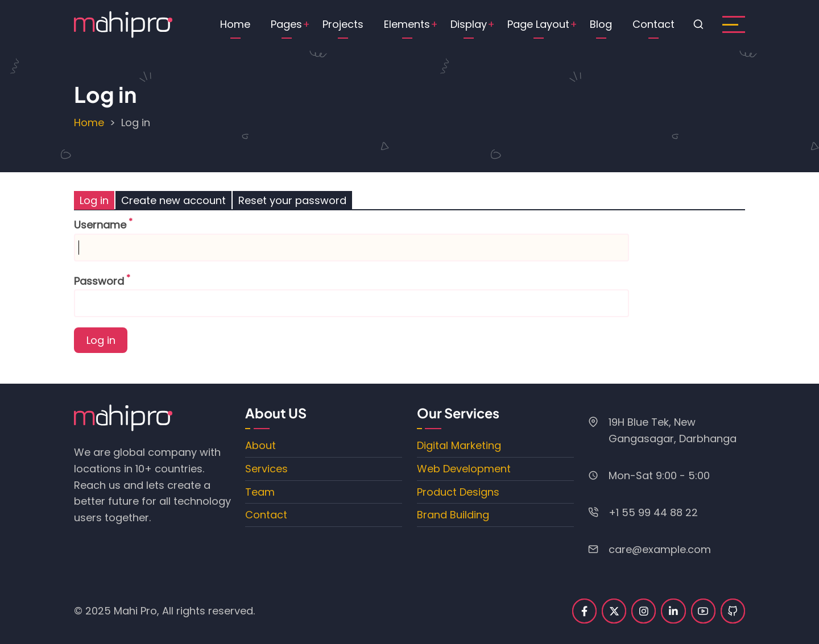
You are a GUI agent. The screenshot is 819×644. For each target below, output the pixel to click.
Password (99, 281)
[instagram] (644, 611)
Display (469, 24)
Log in (97, 201)
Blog (601, 24)
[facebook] (584, 611)
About (260, 445)
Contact (653, 24)
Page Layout (538, 24)
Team (260, 492)
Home (235, 24)
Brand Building (453, 515)
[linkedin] (673, 611)
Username (100, 225)
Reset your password (292, 200)
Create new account (173, 200)
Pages (286, 24)
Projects (343, 24)
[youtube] (703, 611)
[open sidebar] (734, 24)
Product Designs (458, 492)
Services (266, 469)
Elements (407, 24)
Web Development (464, 469)
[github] (733, 611)
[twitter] (614, 611)
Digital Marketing (459, 445)
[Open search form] (698, 24)
